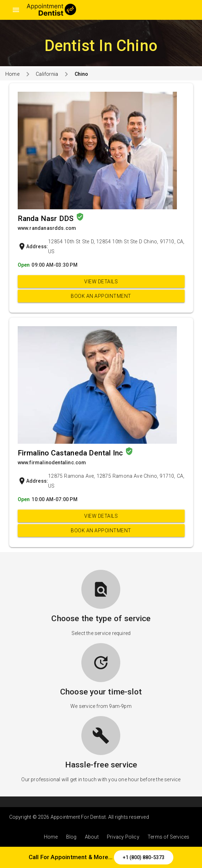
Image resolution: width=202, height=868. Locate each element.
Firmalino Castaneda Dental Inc (71, 453)
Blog (71, 837)
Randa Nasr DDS (47, 219)
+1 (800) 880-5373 (144, 857)
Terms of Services (168, 837)
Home (12, 74)
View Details (101, 282)
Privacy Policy (123, 837)
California (47, 74)
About (92, 837)
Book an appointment (101, 296)
